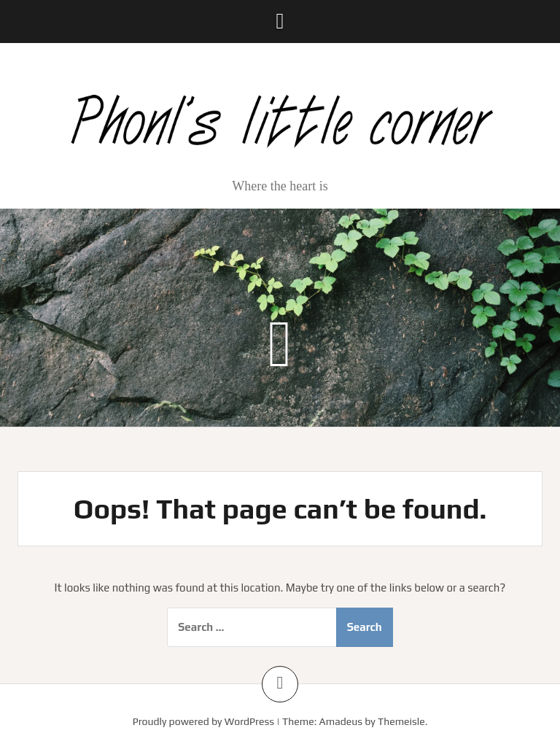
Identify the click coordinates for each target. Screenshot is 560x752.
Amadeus (341, 721)
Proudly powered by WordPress (203, 721)
